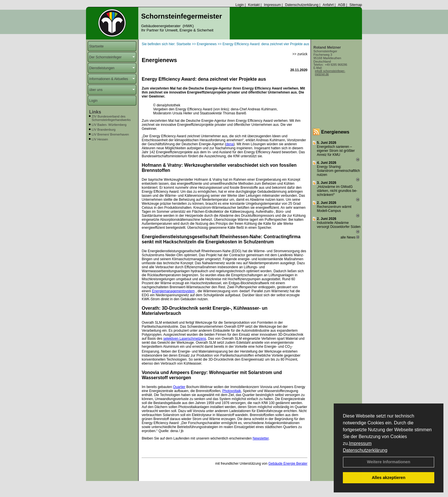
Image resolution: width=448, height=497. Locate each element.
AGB (342, 5)
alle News (350, 237)
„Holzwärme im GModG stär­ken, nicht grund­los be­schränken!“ (337, 191)
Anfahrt (328, 5)
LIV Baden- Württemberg (109, 125)
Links (95, 112)
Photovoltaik (232, 391)
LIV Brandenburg (104, 130)
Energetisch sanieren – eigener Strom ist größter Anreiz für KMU (336, 151)
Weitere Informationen (389, 462)
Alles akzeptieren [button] (389, 478)
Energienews (335, 132)
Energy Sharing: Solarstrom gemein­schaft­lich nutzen (338, 171)
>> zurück (300, 54)
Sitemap (356, 5)
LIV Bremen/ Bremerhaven (110, 134)
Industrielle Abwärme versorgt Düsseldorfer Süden (339, 225)
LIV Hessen (100, 139)
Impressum (360, 443)
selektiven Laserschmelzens (185, 339)
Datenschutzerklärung (365, 450)
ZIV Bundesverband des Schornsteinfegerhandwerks (111, 118)
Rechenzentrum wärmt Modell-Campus (334, 209)
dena (230, 144)
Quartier (179, 387)
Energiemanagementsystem (173, 291)
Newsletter (261, 438)
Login (240, 5)
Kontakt (254, 5)
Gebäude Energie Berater (288, 464)
